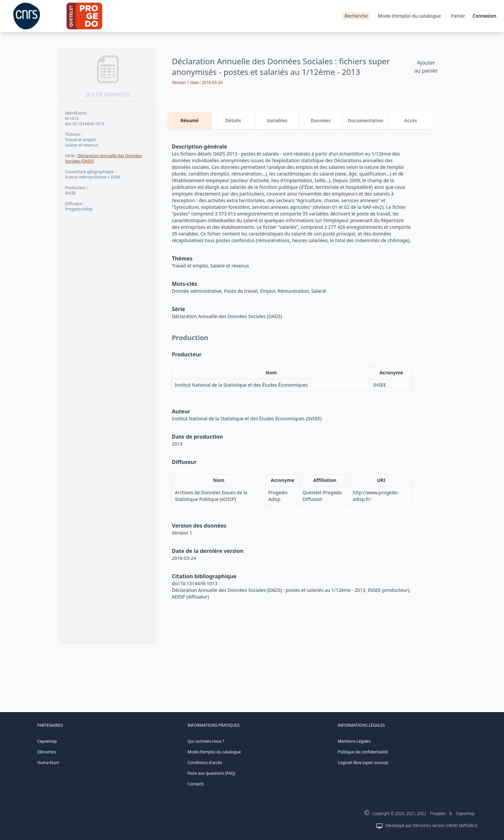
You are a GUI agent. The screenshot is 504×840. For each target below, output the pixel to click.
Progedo (438, 814)
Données (321, 120)
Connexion (485, 16)
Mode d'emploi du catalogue (410, 16)
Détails (233, 120)
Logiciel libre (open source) (363, 763)
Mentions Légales (354, 741)
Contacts (196, 784)
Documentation (366, 120)
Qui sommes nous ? (206, 741)
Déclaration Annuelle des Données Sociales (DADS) (103, 158)
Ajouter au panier (426, 67)
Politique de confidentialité (363, 752)
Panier (458, 16)
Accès (411, 120)
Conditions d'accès (205, 763)
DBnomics (47, 752)
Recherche (356, 16)
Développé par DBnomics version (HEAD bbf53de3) (431, 826)
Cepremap (47, 741)
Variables (277, 120)
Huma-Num (48, 763)
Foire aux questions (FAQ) (211, 773)
